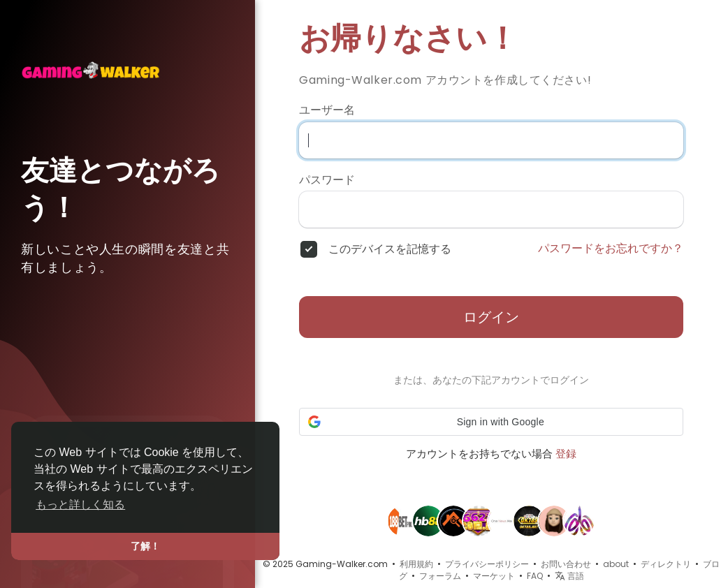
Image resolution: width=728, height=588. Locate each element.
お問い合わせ (566, 564)
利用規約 (416, 564)
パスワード (327, 180)
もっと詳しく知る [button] (80, 505)
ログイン (491, 317)
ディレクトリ (666, 564)
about (616, 564)
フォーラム (440, 576)
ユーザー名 (327, 110)
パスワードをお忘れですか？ (611, 249)
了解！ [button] (145, 546)
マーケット (494, 576)
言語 (569, 576)
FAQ (535, 576)
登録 (566, 454)
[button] (491, 422)
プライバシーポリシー (487, 564)
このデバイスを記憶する (390, 249)
